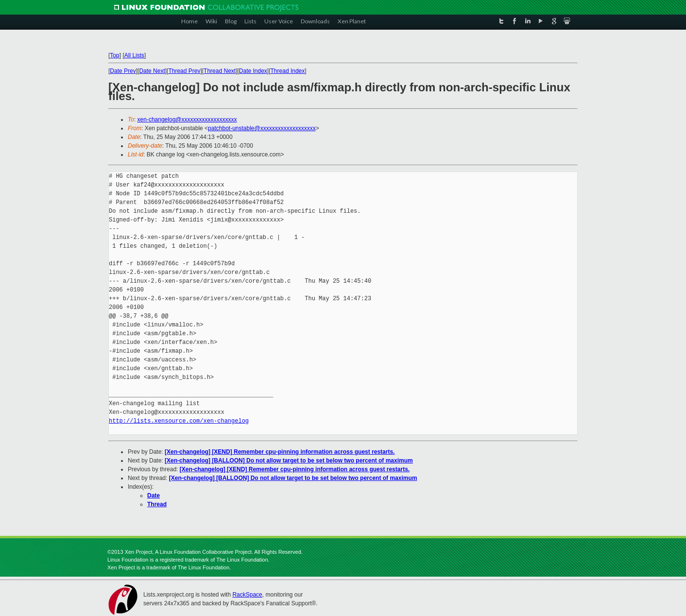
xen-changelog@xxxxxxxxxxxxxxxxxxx (187, 120)
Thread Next (220, 71)
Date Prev (123, 71)
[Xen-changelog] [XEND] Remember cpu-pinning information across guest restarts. (280, 452)
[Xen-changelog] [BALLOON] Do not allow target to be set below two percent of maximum (289, 461)
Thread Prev (184, 71)
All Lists (134, 55)
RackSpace (247, 595)
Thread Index (288, 71)
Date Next (152, 71)
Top (114, 55)
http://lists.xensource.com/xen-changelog (179, 421)
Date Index (253, 71)
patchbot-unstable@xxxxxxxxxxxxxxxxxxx (262, 128)
